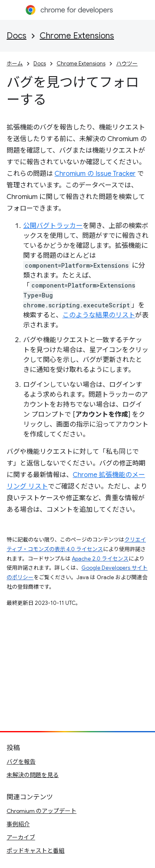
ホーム (15, 64)
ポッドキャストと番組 (36, 851)
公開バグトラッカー (53, 226)
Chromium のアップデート (42, 811)
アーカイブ (21, 837)
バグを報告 (21, 762)
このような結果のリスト (99, 315)
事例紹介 (18, 824)
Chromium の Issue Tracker (95, 174)
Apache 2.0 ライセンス (100, 559)
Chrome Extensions (77, 36)
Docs (17, 36)
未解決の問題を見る (33, 775)
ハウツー (127, 64)
